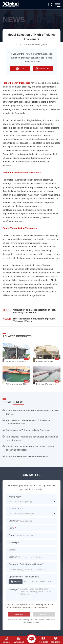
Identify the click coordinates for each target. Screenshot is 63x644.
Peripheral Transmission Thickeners (22, 173)
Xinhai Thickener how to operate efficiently (27, 456)
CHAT (20, 69)
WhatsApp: (14, 542)
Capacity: (14, 521)
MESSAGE (43, 69)
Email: (12, 550)
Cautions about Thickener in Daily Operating (28, 430)
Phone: (13, 535)
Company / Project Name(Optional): (26, 564)
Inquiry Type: (15, 496)
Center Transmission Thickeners (20, 228)
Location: (14, 557)
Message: (14, 589)
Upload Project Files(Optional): (24, 577)
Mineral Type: (16, 508)
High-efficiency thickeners (16, 83)
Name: (12, 528)
